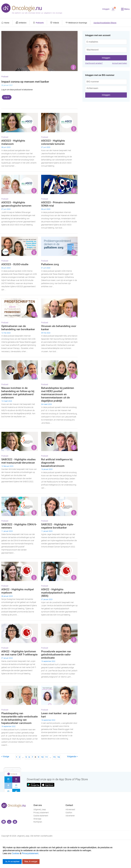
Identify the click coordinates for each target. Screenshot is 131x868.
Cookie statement (41, 816)
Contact (69, 805)
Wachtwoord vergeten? (94, 63)
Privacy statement (41, 813)
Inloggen (106, 9)
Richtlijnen (38, 822)
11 (47, 757)
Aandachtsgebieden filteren (105, 23)
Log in (7, 97)
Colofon (69, 813)
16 (59, 757)
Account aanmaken (120, 63)
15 (54, 757)
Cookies (16, 853)
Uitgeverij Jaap (40, 810)
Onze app (37, 819)
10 (42, 757)
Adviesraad (70, 810)
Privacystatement (30, 853)
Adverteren (70, 816)
